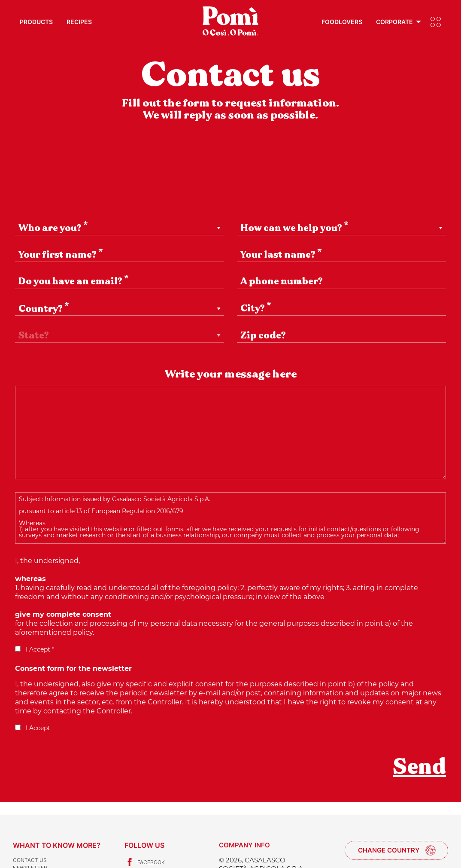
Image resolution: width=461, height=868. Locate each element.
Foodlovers (342, 22)
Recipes (79, 22)
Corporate (394, 22)
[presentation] (80, 773)
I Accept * (35, 649)
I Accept (33, 728)
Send (420, 767)
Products (36, 22)
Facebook (145, 862)
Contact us (30, 860)
